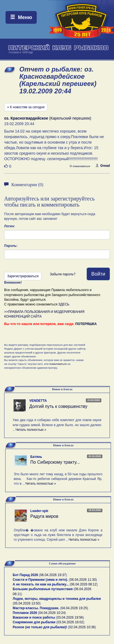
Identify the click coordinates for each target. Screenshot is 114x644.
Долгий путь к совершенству (58, 406)
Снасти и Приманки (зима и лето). (40, 580)
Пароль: (11, 246)
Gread (103, 166)
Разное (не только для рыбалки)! (40, 627)
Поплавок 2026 (25, 613)
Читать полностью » (31, 430)
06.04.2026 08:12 (83, 584)
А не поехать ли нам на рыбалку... (41, 584)
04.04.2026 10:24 (52, 613)
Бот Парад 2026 (25, 575)
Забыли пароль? (63, 274)
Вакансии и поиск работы (34, 617)
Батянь (36, 457)
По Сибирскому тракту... (55, 462)
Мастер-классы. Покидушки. (36, 608)
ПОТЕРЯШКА (86, 324)
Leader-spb (39, 511)
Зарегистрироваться (23, 276)
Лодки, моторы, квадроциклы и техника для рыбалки (57, 599)
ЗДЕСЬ (64, 304)
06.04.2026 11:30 (83, 580)
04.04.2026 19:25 (74, 608)
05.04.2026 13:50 (27, 603)
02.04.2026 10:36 (82, 627)
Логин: (10, 226)
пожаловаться (80, 166)
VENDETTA (38, 401)
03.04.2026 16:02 (70, 622)
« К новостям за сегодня (26, 107)
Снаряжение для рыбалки (34, 622)
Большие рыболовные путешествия (43, 589)
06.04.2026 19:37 (53, 575)
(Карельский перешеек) (48, 118)
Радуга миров (44, 516)
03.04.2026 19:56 (70, 617)
